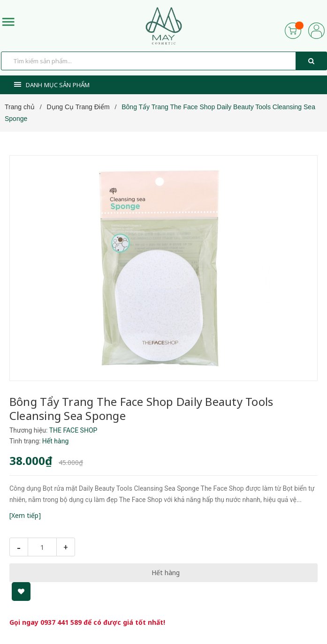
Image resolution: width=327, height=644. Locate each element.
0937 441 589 (61, 622)
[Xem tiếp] (25, 515)
